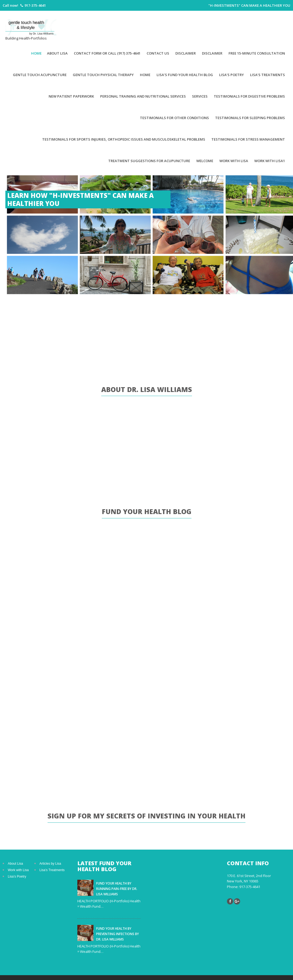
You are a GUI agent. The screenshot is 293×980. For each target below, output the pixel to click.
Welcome (205, 161)
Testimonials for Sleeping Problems (250, 118)
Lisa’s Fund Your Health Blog (185, 75)
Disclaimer (186, 53)
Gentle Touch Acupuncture (40, 75)
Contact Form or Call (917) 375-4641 (107, 53)
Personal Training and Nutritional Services (143, 96)
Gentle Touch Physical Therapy (103, 75)
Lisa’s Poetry (231, 75)
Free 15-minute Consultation (257, 53)
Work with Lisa (18, 870)
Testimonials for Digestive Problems (249, 96)
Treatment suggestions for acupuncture (149, 161)
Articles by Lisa (50, 864)
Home (36, 53)
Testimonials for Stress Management (248, 139)
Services (200, 96)
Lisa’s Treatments (267, 75)
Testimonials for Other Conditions (174, 118)
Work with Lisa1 (270, 161)
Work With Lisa (234, 161)
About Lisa (57, 53)
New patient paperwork (71, 96)
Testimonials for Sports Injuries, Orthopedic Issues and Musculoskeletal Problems (124, 139)
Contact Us (158, 53)
